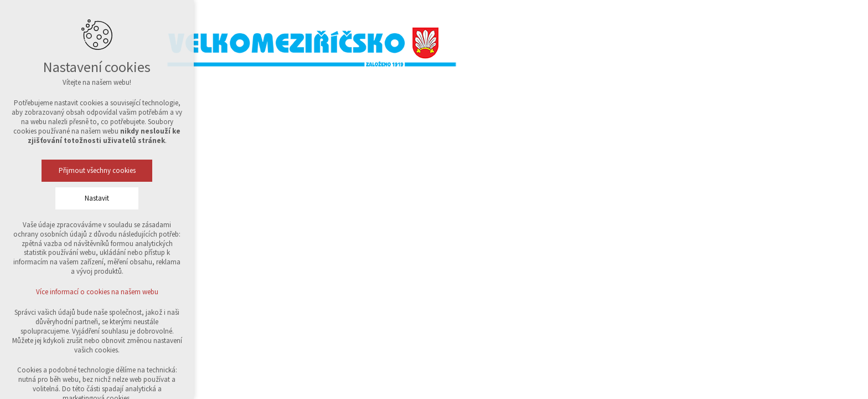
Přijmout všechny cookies (97, 170)
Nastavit (97, 198)
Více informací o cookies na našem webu (97, 292)
